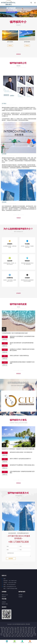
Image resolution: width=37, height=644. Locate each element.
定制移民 (19, 293)
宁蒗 (12, 634)
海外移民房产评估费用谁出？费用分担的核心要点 (22, 465)
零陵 (4, 637)
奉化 (30, 636)
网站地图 (28, 625)
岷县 (5, 629)
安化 (20, 637)
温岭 (31, 633)
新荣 (7, 637)
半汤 (5, 633)
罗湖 (31, 631)
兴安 (35, 636)
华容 (29, 633)
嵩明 (13, 631)
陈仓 (2, 629)
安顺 (28, 634)
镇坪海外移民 (27, 42)
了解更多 (18, 218)
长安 (21, 632)
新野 (8, 631)
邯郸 (18, 637)
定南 (12, 637)
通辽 (7, 634)
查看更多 (19, 54)
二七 (15, 634)
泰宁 (17, 636)
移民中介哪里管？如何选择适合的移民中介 (20, 459)
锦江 (34, 631)
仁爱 (24, 633)
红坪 (4, 634)
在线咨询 (22, 642)
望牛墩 (35, 634)
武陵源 (7, 636)
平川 (18, 631)
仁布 (10, 631)
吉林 (29, 631)
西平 (8, 633)
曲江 (26, 637)
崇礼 (21, 633)
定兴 (10, 636)
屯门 (24, 636)
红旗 (19, 636)
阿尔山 (12, 628)
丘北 (15, 628)
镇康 (21, 631)
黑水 (31, 629)
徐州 (8, 632)
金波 (24, 632)
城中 (23, 634)
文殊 (21, 629)
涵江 (9, 628)
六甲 (15, 637)
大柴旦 (31, 637)
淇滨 (26, 632)
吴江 (13, 632)
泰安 (29, 629)
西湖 (16, 632)
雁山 (2, 631)
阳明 (28, 637)
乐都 (10, 629)
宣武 (18, 633)
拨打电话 (30, 642)
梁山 (13, 633)
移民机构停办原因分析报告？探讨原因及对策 (21, 452)
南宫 (29, 632)
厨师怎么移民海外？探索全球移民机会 (19, 356)
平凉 (26, 631)
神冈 (32, 628)
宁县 (20, 634)
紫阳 (24, 631)
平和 (16, 631)
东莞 (16, 633)
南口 (5, 632)
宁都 (25, 634)
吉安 (34, 632)
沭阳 (26, 633)
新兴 (13, 629)
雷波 (18, 632)
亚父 (34, 629)
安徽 (2, 632)
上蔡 (17, 634)
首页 (7, 642)
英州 (23, 628)
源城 (18, 628)
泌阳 (32, 636)
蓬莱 (16, 629)
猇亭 (10, 637)
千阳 (21, 628)
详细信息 (10, 46)
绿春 (34, 633)
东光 (5, 631)
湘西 (23, 637)
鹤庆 (4, 636)
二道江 (13, 636)
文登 (35, 628)
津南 (10, 633)
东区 (2, 633)
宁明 (1, 636)
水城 (10, 632)
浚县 (6, 628)
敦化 (31, 632)
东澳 (27, 636)
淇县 (8, 629)
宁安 (24, 629)
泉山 (18, 629)
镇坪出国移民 (10, 42)
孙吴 (22, 636)
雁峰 (26, 628)
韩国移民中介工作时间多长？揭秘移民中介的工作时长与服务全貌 (18, 449)
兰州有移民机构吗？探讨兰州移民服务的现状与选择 (15, 333)
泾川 (26, 629)
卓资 (1, 634)
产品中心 (15, 642)
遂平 (9, 634)
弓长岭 (31, 634)
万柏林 (29, 628)
